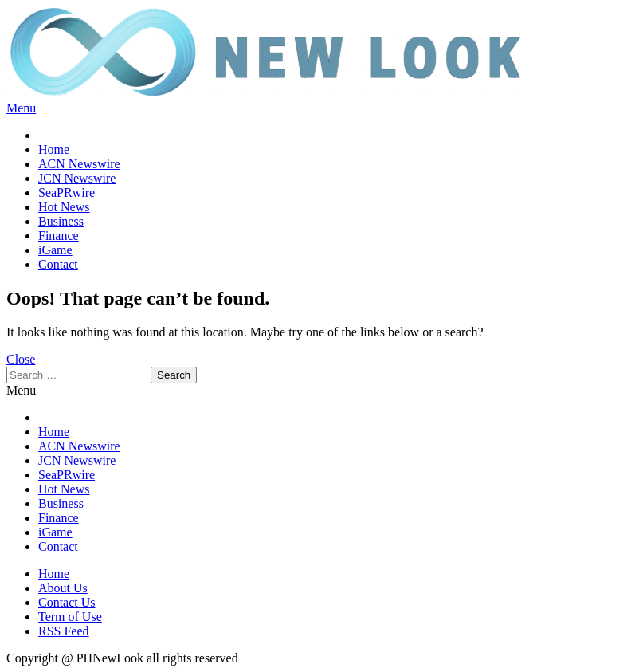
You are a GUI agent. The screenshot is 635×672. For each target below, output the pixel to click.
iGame (55, 250)
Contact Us (67, 602)
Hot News (64, 207)
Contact (58, 264)
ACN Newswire (79, 164)
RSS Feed (64, 631)
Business (61, 221)
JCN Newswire (77, 178)
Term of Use (70, 617)
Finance (59, 236)
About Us (63, 588)
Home (54, 149)
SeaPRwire (67, 193)
